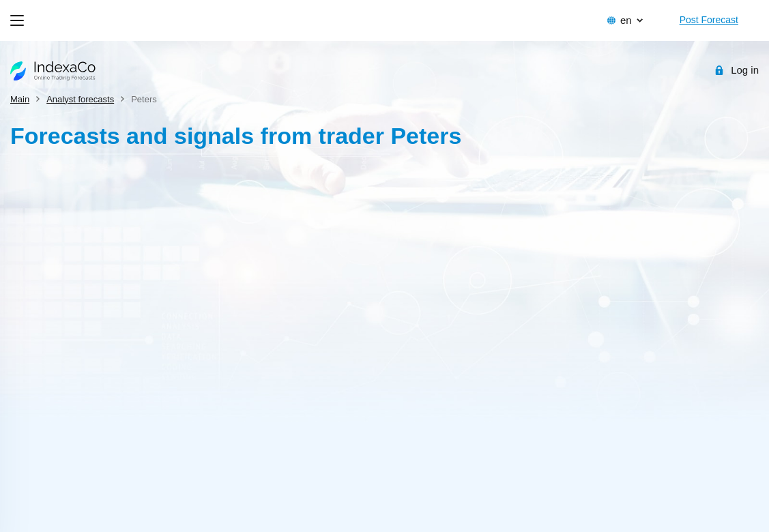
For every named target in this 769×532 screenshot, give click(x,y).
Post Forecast (709, 20)
